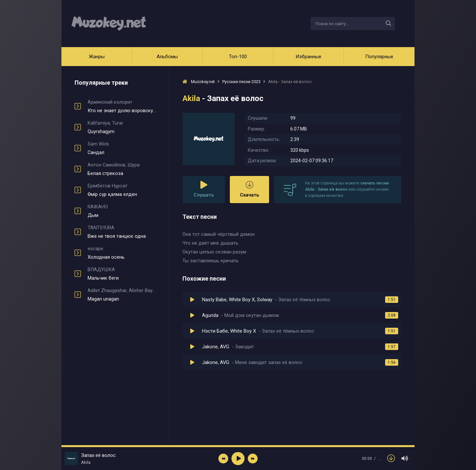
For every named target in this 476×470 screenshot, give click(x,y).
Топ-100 (238, 57)
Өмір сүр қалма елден (122, 190)
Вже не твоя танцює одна (122, 232)
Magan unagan (122, 295)
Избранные (308, 57)
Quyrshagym (122, 127)
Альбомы (167, 57)
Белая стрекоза (122, 169)
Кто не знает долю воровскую (122, 106)
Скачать (249, 189)
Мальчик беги (122, 274)
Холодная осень (122, 253)
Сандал (122, 148)
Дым (122, 211)
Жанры (97, 57)
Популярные (379, 57)
